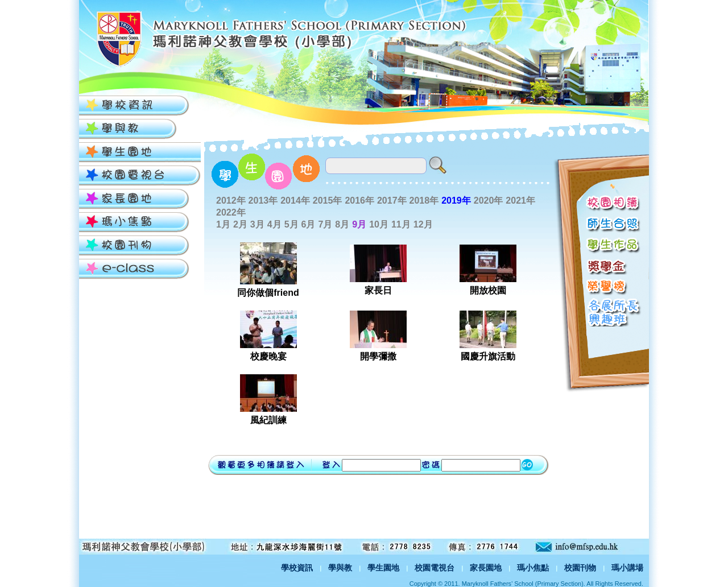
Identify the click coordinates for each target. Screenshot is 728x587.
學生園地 (383, 568)
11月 (401, 224)
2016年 (359, 201)
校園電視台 (435, 568)
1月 (223, 224)
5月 (291, 224)
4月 (274, 224)
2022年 (231, 212)
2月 (240, 224)
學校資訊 (297, 568)
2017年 (392, 201)
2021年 (520, 201)
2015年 (328, 201)
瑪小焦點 (533, 568)
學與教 (340, 568)
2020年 (489, 201)
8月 (342, 224)
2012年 (231, 201)
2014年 (295, 201)
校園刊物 (580, 568)
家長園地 (486, 568)
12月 (423, 224)
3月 (257, 224)
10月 (379, 224)
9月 (359, 224)
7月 (325, 224)
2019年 (456, 201)
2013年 (263, 201)
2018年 (424, 201)
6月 (309, 224)
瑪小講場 (627, 568)
